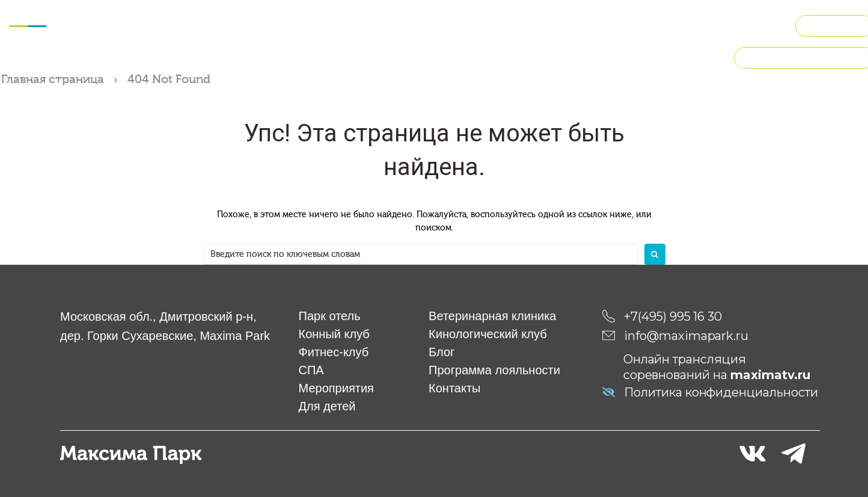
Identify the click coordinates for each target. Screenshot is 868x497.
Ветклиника (487, 24)
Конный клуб (166, 24)
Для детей (420, 24)
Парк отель (330, 315)
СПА (292, 24)
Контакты (454, 387)
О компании (750, 24)
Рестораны (674, 24)
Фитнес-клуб (240, 24)
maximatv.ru (770, 374)
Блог (442, 351)
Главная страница (53, 79)
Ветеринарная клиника (492, 315)
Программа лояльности (494, 369)
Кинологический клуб (581, 24)
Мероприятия (348, 24)
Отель (108, 24)
